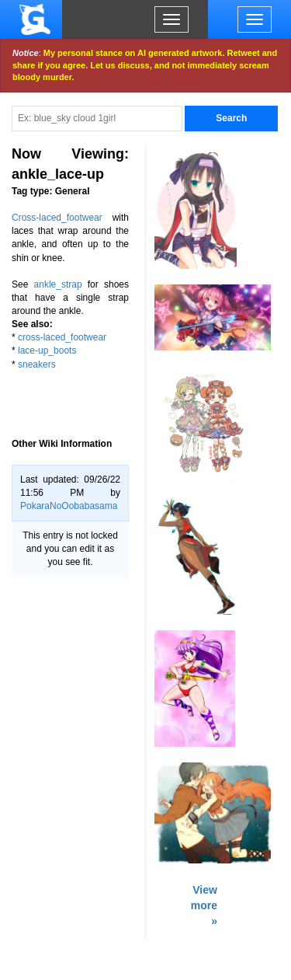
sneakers (37, 364)
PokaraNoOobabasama (69, 506)
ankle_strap (58, 284)
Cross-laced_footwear (57, 218)
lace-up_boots (47, 350)
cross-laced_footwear (62, 337)
